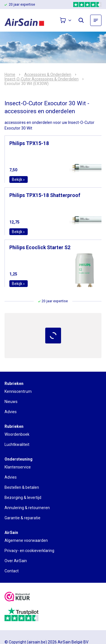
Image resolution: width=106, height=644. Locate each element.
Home (10, 75)
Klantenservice (18, 467)
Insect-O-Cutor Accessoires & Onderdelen (42, 79)
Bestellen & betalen (22, 487)
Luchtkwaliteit (17, 444)
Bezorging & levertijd (23, 498)
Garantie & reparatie (22, 518)
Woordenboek (17, 434)
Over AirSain (16, 561)
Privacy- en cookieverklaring (29, 551)
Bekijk (19, 179)
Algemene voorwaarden (26, 540)
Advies (11, 412)
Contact (12, 571)
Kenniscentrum (18, 391)
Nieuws (11, 402)
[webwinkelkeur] (17, 597)
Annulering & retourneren (27, 508)
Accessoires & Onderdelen (48, 75)
